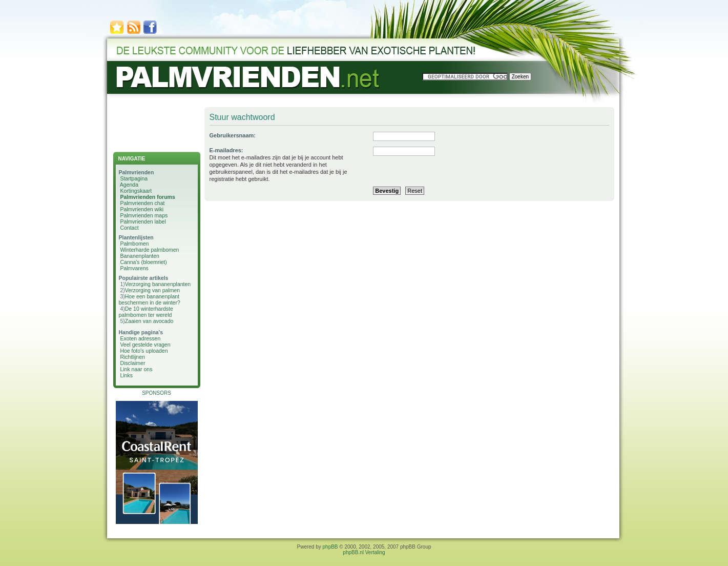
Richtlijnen (132, 357)
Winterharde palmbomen (149, 250)
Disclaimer (132, 363)
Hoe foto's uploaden (144, 351)
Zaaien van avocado (149, 321)
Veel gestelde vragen (145, 345)
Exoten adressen (140, 338)
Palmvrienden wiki (142, 209)
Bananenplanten (140, 256)
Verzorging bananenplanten (158, 284)
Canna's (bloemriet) (143, 262)
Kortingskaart (136, 191)
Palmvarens (134, 268)
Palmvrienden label (143, 221)
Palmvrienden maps (144, 215)
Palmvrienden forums (147, 197)
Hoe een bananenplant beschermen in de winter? (150, 299)
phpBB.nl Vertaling (364, 552)
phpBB (330, 547)
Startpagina (134, 178)
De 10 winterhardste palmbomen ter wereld (146, 312)
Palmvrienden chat (142, 203)
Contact (129, 228)
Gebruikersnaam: (233, 135)
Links (126, 375)
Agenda (129, 185)
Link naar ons (136, 369)
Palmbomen (134, 244)
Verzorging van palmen (152, 290)
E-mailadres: (226, 150)
